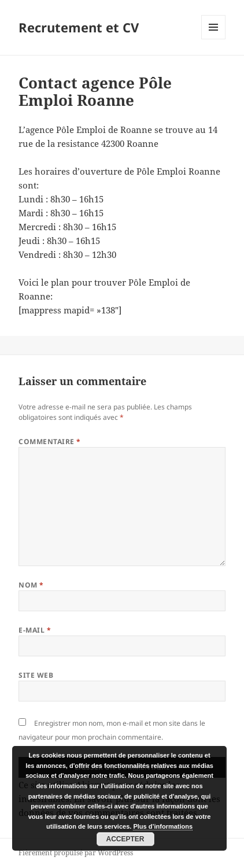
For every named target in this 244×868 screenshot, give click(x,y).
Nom (31, 585)
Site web (36, 675)
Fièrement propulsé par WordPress (76, 853)
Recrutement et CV (79, 27)
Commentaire (49, 442)
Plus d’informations (163, 826)
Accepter (125, 839)
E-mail (35, 630)
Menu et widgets (214, 39)
